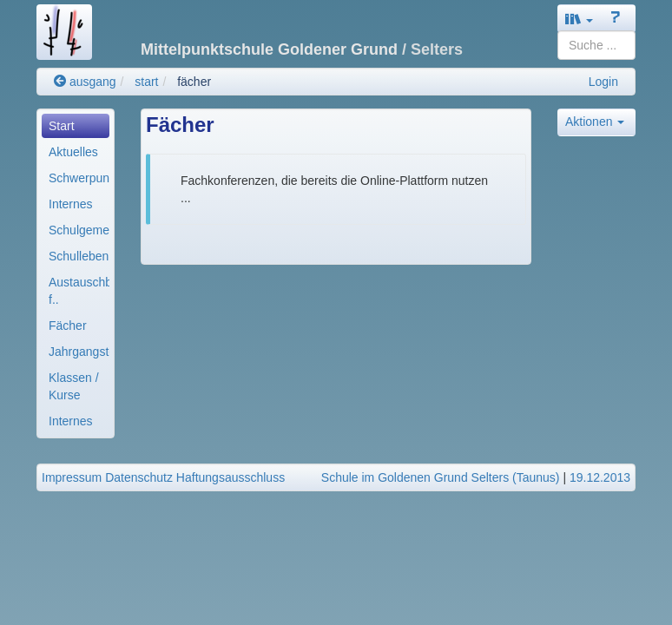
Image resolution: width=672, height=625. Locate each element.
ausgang (85, 82)
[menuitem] (76, 126)
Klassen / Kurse (74, 386)
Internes (71, 204)
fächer (194, 82)
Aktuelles (73, 152)
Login (603, 82)
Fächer (68, 326)
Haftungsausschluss (231, 477)
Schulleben (79, 256)
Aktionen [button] (595, 122)
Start (62, 126)
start (146, 82)
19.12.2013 (600, 477)
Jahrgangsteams (79, 352)
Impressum (72, 477)
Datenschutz (139, 477)
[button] (579, 19)
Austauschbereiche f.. (79, 291)
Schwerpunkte (79, 178)
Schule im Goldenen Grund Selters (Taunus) (441, 477)
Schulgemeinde (79, 230)
